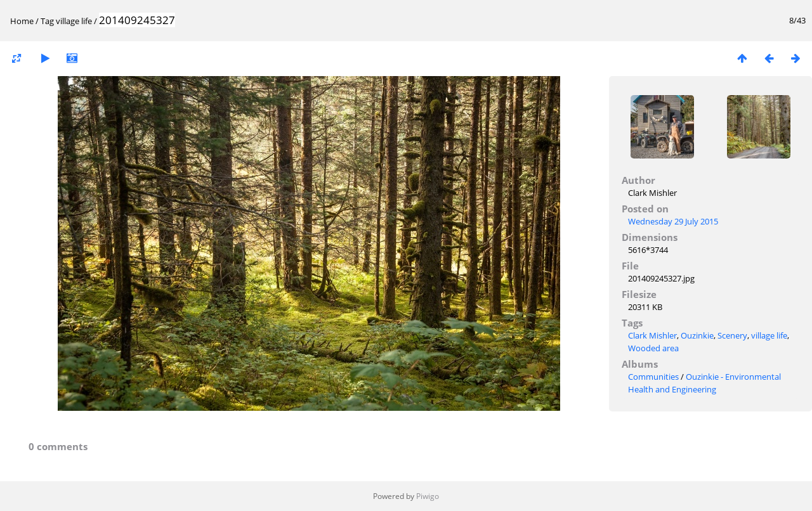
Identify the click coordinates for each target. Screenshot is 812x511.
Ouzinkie (697, 335)
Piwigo (428, 496)
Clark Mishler (652, 335)
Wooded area (653, 348)
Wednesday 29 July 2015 (673, 221)
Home (22, 21)
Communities (653, 377)
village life (74, 21)
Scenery (732, 335)
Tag (47, 21)
